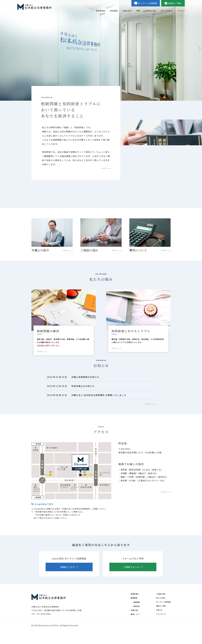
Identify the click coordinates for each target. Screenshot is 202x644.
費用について (135, 628)
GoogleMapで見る (44, 518)
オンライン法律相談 (163, 616)
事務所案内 (135, 608)
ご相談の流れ (161, 608)
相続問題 (136, 616)
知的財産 (136, 620)
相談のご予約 (161, 620)
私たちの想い (161, 612)
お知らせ (159, 624)
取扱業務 (134, 612)
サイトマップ (161, 628)
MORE (104, 169)
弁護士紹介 (135, 624)
